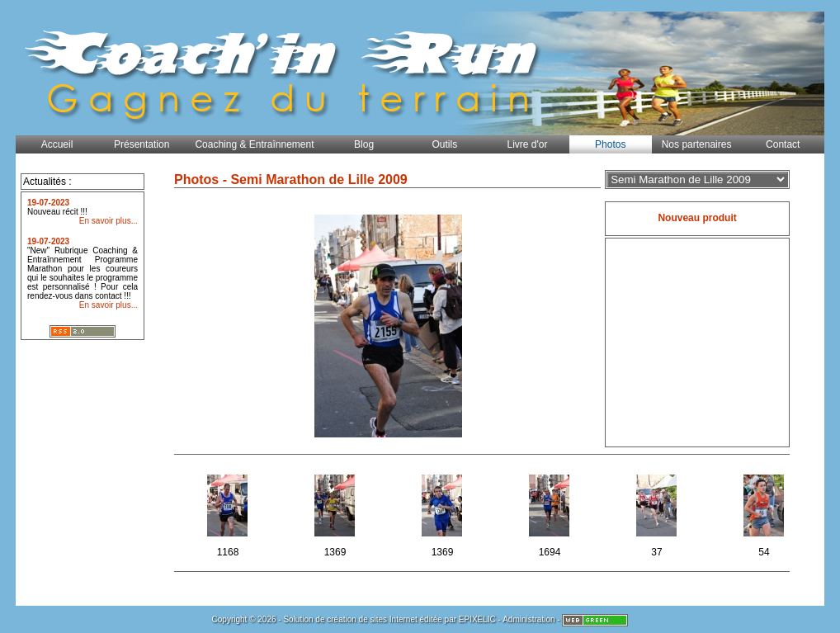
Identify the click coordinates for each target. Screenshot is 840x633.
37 (658, 513)
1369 (336, 513)
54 (765, 513)
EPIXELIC (477, 619)
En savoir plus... (109, 221)
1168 (229, 513)
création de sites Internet (372, 619)
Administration (529, 619)
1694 (551, 513)
